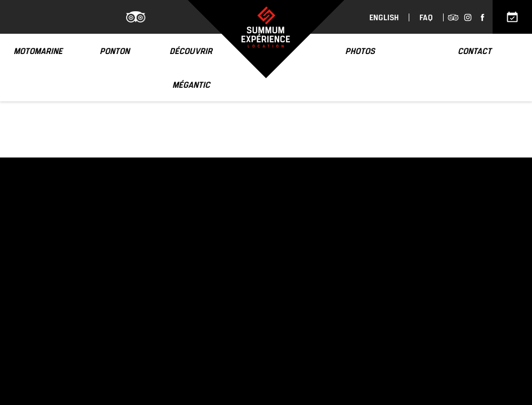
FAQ (426, 17)
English (384, 17)
